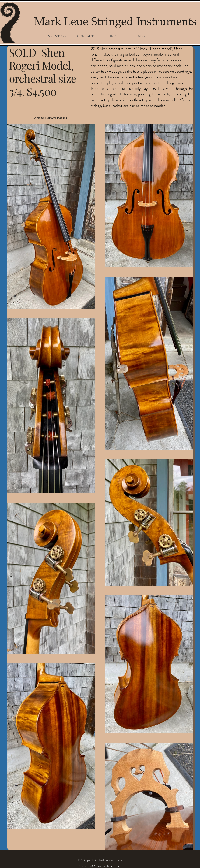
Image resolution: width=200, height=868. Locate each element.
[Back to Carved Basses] (52, 118)
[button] (56, 36)
